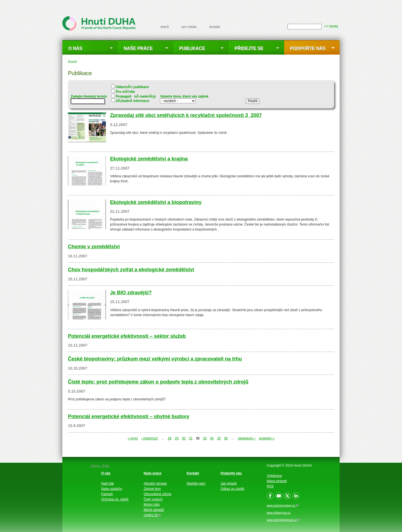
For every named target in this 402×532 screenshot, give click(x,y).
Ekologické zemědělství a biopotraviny (156, 202)
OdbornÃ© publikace (132, 87)
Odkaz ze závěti (232, 489)
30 (184, 438)
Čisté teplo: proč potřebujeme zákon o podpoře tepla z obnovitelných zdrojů (158, 382)
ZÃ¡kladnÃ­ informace (132, 101)
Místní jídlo (152, 505)
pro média (189, 27)
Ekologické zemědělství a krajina (149, 159)
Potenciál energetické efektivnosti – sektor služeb (127, 336)
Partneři (107, 494)
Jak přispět (229, 484)
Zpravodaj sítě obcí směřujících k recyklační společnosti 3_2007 (186, 115)
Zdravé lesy (152, 489)
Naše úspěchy (112, 489)
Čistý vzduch (153, 499)
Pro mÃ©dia (125, 92)
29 (177, 438)
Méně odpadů (154, 510)
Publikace (192, 48)
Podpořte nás (308, 48)
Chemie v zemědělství (94, 247)
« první (133, 438)
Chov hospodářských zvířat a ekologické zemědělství (131, 270)
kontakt (215, 27)
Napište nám (196, 484)
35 (219, 438)
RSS (270, 486)
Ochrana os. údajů (115, 499)
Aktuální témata (155, 484)
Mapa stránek (277, 481)
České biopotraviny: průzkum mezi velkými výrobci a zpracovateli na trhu (155, 359)
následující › (247, 438)
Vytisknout (274, 476)
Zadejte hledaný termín (89, 97)
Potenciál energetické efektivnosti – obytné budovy (129, 416)
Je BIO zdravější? (131, 293)
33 (205, 438)
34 (212, 438)
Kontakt (193, 473)
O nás (75, 48)
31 (191, 438)
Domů (72, 62)
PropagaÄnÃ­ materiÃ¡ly (136, 96)
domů (165, 27)
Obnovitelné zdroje (157, 494)
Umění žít (152, 515)
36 (226, 438)
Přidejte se (249, 48)
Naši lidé (108, 484)
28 (170, 438)
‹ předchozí (149, 438)
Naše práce (138, 48)
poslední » (267, 438)
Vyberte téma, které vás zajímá (184, 97)
